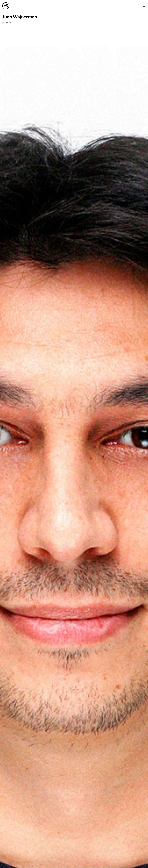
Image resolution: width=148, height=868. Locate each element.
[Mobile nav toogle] (144, 6)
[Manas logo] (6, 6)
